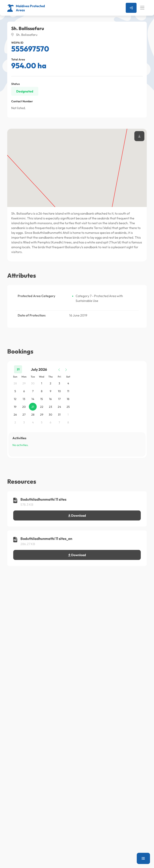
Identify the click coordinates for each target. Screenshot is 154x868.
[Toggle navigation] (142, 8)
